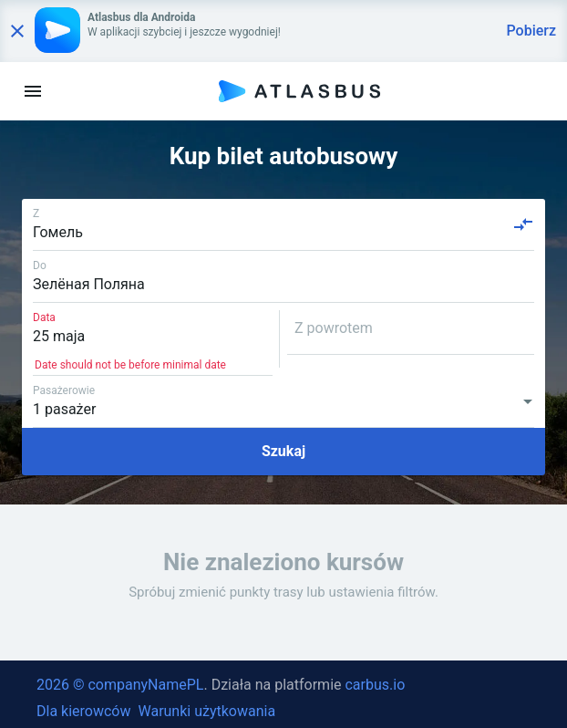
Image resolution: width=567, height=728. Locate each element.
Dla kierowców (83, 711)
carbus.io (375, 685)
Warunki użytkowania (206, 711)
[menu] (33, 91)
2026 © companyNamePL (120, 685)
